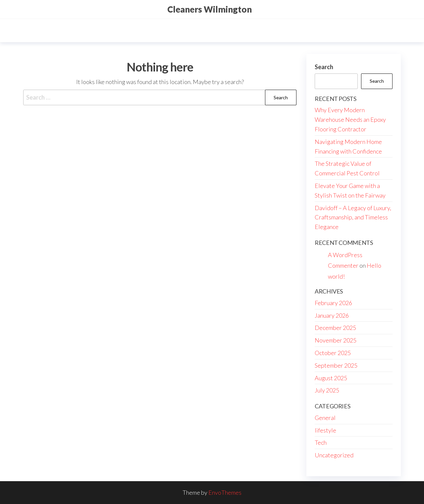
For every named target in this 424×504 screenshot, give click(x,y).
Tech (321, 442)
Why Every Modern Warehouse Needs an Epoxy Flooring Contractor (350, 119)
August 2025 (331, 378)
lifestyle (325, 430)
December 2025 (335, 328)
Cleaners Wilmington (210, 9)
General (325, 418)
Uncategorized (334, 455)
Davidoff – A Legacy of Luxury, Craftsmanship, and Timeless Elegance (353, 217)
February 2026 (333, 303)
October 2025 (333, 353)
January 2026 (332, 315)
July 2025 (327, 390)
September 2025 (336, 365)
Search (324, 67)
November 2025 (336, 340)
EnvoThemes (225, 492)
